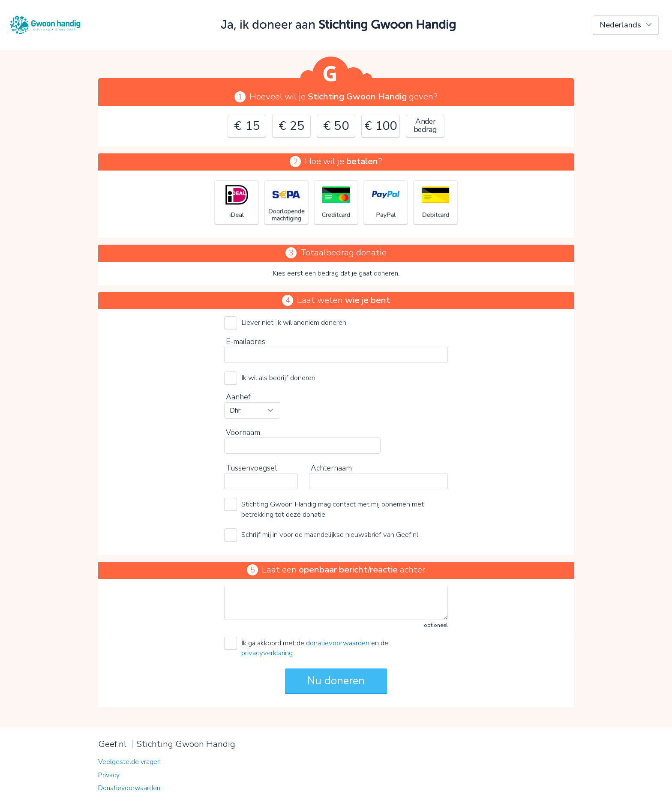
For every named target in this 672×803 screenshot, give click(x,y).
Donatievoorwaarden (129, 788)
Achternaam (331, 468)
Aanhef (238, 397)
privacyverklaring (267, 653)
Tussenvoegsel (251, 468)
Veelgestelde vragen (129, 762)
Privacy (109, 775)
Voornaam (243, 432)
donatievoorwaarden (338, 643)
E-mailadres (246, 342)
